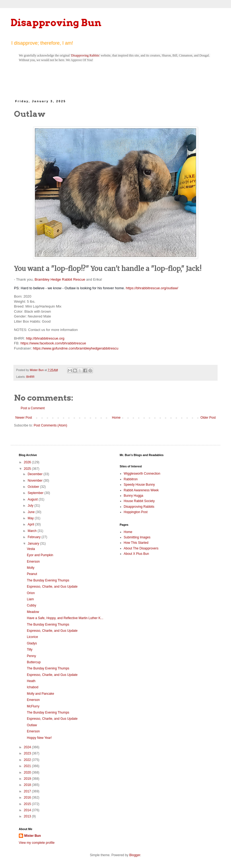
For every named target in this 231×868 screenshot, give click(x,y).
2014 (28, 810)
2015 (28, 804)
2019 (28, 779)
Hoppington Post (136, 512)
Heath (31, 681)
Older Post (208, 418)
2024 (28, 747)
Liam (30, 599)
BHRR (30, 377)
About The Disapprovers (141, 548)
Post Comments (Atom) (50, 425)
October (34, 487)
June (32, 512)
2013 (28, 816)
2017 (28, 791)
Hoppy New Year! (39, 738)
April (31, 524)
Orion (31, 593)
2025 (28, 469)
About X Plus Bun (136, 554)
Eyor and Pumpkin (40, 555)
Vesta (31, 549)
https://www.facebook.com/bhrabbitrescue (53, 343)
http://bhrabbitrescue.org (45, 338)
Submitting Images (137, 537)
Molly (31, 568)
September (36, 493)
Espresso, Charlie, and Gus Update (52, 587)
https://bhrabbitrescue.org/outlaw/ (152, 288)
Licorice (32, 637)
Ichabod (33, 687)
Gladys (32, 643)
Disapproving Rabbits (85, 55)
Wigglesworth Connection (142, 474)
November (36, 481)
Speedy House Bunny (139, 485)
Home (116, 418)
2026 (28, 462)
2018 (28, 785)
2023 (28, 753)
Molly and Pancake (40, 694)
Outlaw (32, 725)
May (31, 518)
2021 (28, 766)
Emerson (33, 562)
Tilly (30, 650)
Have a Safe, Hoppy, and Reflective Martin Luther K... (65, 618)
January (34, 544)
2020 (28, 772)
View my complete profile (37, 843)
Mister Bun (33, 836)
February (35, 537)
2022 (28, 760)
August (33, 499)
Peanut (32, 574)
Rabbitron (131, 479)
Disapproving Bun (56, 23)
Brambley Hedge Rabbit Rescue (60, 279)
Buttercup (34, 662)
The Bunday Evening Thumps (48, 580)
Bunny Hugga (134, 496)
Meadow (33, 612)
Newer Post (24, 418)
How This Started (136, 543)
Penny (31, 656)
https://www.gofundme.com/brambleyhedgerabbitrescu (75, 348)
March (33, 531)
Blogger (135, 855)
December (36, 474)
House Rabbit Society (139, 501)
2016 (28, 798)
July (31, 506)
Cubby (32, 605)
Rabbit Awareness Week (141, 490)
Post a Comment (33, 408)
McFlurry (33, 706)
